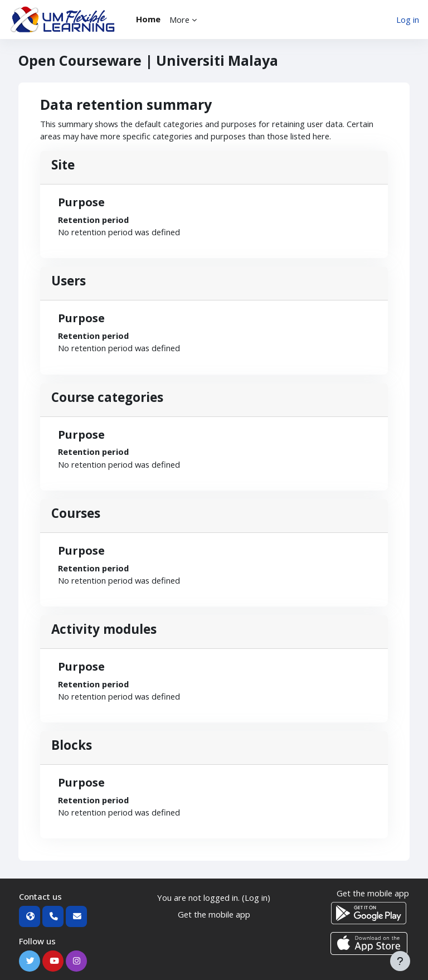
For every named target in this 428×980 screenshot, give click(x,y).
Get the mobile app (214, 914)
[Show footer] (400, 961)
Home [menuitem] (148, 19)
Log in (408, 20)
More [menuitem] (179, 20)
